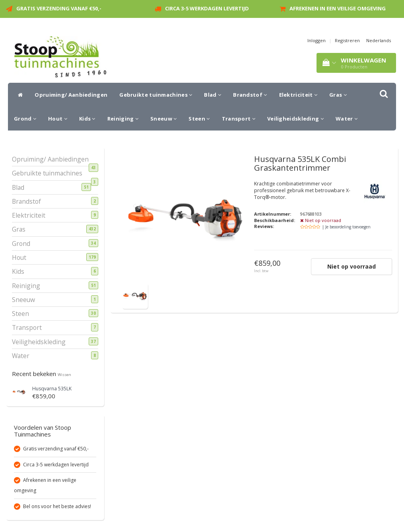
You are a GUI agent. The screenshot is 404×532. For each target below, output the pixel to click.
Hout (58, 119)
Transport (239, 119)
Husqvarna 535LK (52, 389)
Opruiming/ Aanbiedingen (71, 95)
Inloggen (317, 40)
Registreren (347, 40)
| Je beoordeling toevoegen (346, 227)
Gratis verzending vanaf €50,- (59, 8)
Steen (199, 119)
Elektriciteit (298, 95)
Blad (213, 95)
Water (347, 119)
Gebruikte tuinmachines (156, 95)
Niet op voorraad (352, 266)
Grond (25, 119)
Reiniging (123, 119)
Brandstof (250, 95)
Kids (87, 119)
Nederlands (379, 40)
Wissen (64, 375)
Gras (338, 95)
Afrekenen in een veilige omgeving (338, 8)
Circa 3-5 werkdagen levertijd (207, 8)
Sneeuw (163, 119)
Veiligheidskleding (295, 119)
